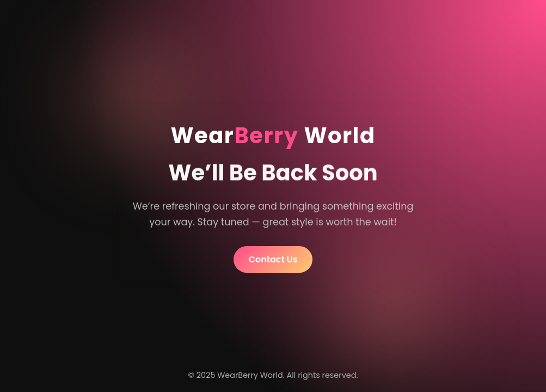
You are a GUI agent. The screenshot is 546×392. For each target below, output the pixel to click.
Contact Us (273, 259)
